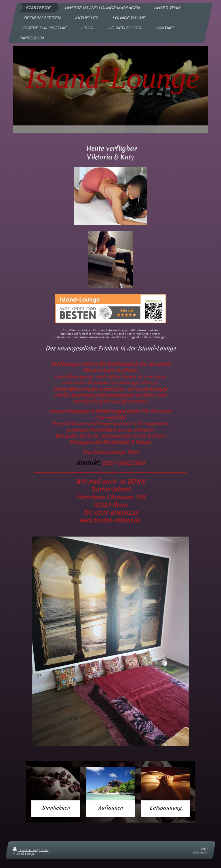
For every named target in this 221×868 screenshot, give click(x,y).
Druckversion (25, 850)
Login (205, 849)
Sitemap (44, 850)
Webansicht (201, 852)
